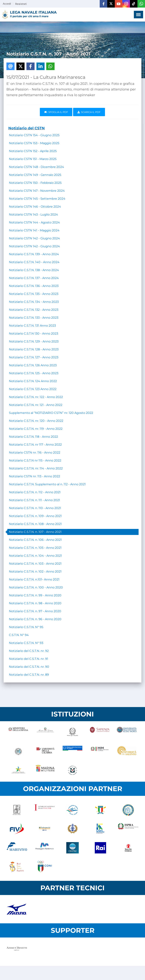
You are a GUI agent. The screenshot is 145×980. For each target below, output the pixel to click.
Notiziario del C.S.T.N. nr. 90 (29, 667)
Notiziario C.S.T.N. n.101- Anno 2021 (34, 579)
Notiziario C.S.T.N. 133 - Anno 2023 (34, 318)
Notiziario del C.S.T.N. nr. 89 (29, 675)
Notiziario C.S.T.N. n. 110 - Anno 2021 (35, 508)
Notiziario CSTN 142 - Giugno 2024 (34, 238)
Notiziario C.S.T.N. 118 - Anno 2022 (33, 437)
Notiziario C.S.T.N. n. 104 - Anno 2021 (35, 556)
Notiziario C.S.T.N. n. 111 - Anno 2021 (34, 500)
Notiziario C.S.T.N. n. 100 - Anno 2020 (36, 587)
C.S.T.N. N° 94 (19, 635)
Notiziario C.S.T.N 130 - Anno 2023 (34, 333)
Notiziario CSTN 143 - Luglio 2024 (33, 214)
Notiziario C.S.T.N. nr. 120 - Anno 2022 (36, 421)
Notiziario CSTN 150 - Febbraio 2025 (35, 183)
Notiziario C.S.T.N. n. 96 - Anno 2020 (35, 619)
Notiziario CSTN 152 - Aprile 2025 (33, 151)
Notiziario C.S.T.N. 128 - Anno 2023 (34, 349)
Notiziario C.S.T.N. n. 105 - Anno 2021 (35, 548)
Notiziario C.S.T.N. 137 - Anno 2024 (34, 278)
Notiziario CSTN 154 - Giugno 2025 (34, 135)
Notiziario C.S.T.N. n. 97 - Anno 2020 (35, 611)
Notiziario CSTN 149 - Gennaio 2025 (35, 175)
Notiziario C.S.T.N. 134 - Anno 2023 (34, 302)
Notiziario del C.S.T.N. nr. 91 (29, 659)
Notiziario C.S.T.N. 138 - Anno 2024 (34, 270)
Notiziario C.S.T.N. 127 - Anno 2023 (34, 357)
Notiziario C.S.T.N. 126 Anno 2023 (33, 365)
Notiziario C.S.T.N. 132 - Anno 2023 (34, 310)
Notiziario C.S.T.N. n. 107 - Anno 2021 (35, 532)
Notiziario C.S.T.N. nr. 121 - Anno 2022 (36, 405)
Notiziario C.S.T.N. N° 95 (26, 627)
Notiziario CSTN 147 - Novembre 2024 (37, 191)
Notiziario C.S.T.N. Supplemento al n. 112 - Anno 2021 (47, 484)
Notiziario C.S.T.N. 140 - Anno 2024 (34, 262)
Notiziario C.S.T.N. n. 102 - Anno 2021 (35, 572)
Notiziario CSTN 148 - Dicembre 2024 (36, 167)
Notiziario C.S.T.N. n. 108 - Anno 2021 (35, 524)
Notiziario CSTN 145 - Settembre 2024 (37, 199)
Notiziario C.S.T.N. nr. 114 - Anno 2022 (36, 468)
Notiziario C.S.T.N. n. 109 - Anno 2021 (35, 516)
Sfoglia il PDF (56, 112)
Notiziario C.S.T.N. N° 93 (26, 643)
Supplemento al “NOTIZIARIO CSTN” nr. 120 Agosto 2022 (51, 413)
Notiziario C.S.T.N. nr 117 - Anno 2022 (35, 445)
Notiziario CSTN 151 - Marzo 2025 (33, 159)
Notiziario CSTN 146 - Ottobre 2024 (35, 207)
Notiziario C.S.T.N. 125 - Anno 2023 (34, 373)
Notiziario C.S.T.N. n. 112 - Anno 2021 (35, 492)
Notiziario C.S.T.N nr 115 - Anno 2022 (35, 460)
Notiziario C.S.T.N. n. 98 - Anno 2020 (35, 603)
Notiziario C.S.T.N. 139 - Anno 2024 (34, 254)
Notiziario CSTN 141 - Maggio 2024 (34, 230)
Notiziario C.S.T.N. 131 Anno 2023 (32, 326)
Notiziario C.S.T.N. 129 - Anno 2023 (34, 341)
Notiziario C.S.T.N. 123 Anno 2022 (33, 389)
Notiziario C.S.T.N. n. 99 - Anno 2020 (35, 595)
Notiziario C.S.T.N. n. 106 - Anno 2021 (35, 540)
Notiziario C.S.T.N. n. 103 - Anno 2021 (35, 564)
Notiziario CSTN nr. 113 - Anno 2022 (34, 476)
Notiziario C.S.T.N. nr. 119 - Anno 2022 (36, 429)
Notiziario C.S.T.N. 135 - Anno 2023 (34, 294)
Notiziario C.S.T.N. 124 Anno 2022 (33, 381)
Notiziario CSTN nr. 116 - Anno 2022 (35, 453)
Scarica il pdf (89, 112)
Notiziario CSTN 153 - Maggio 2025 (34, 143)
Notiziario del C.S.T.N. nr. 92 (29, 651)
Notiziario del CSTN (27, 128)
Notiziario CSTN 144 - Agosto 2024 (34, 222)
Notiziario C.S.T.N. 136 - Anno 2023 (34, 286)
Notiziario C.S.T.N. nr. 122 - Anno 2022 (36, 397)
